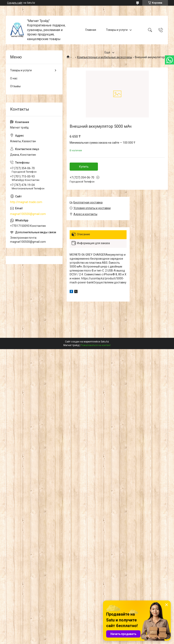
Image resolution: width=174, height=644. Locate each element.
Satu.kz (105, 342)
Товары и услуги (117, 30)
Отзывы (15, 86)
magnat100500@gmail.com (28, 214)
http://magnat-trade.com (26, 202)
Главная (91, 30)
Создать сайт (15, 3)
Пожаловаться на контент (96, 345)
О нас (14, 78)
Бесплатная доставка (88, 202)
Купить (84, 167)
